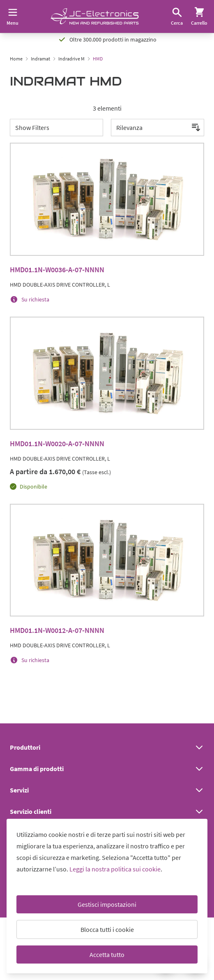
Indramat (40, 59)
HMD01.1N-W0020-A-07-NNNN (57, 444)
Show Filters (32, 127)
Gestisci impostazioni (107, 904)
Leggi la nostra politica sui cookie (115, 869)
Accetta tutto (107, 955)
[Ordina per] (158, 127)
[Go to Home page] (95, 17)
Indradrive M (71, 59)
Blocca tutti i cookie (107, 929)
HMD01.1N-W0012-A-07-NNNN (57, 630)
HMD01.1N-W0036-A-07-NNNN (57, 270)
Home (16, 59)
